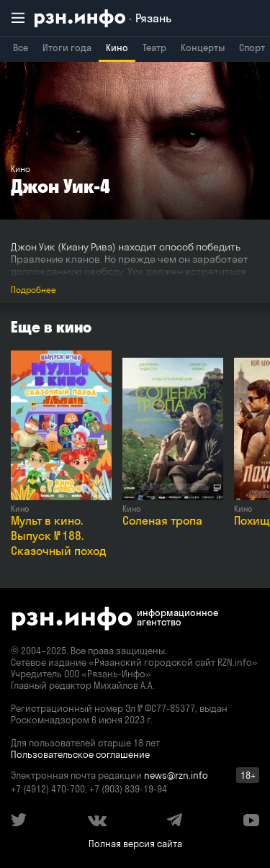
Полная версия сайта (135, 844)
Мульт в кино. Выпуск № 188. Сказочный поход (59, 535)
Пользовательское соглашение (80, 754)
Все (21, 48)
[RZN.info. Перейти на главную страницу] (103, 18)
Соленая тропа (162, 520)
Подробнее (33, 290)
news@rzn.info (176, 775)
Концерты (203, 48)
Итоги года (67, 48)
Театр (154, 48)
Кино (117, 48)
